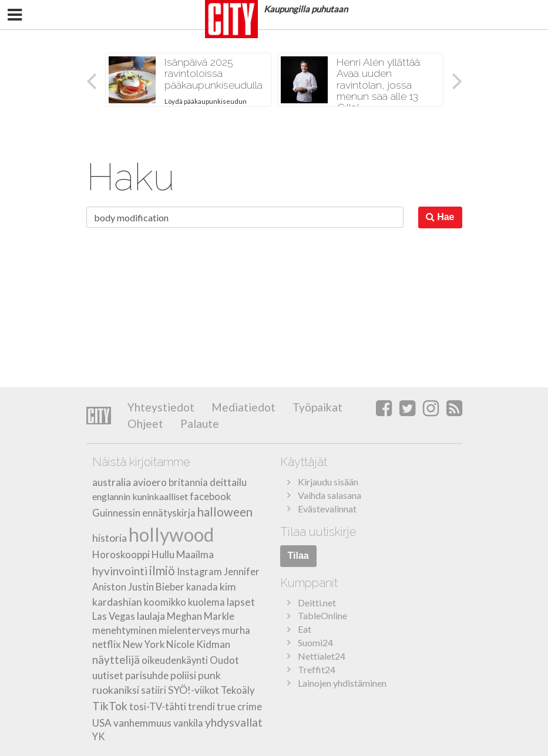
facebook (210, 497)
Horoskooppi (121, 554)
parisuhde (147, 675)
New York (144, 644)
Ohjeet (145, 423)
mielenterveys (189, 630)
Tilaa (298, 556)
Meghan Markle (201, 616)
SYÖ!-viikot (194, 690)
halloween (225, 512)
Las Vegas (114, 616)
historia (110, 538)
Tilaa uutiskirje (318, 532)
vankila (188, 723)
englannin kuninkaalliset (140, 496)
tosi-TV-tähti (158, 707)
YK (99, 737)
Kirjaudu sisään (328, 482)
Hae (440, 217)
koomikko (165, 602)
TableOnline (322, 615)
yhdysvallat (234, 722)
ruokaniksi (116, 690)
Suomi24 (315, 642)
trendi (201, 707)
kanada (202, 587)
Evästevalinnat (327, 509)
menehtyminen (125, 630)
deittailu (228, 482)
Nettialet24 (322, 656)
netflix (107, 644)
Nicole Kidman (198, 644)
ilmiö (162, 571)
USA (102, 723)
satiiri (154, 690)
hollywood (171, 534)
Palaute (199, 423)
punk (209, 675)
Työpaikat (316, 407)
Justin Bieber (156, 587)
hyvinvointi (120, 571)
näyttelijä (116, 659)
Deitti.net (317, 603)
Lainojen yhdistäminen (342, 683)
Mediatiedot (242, 407)
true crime (239, 707)
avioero (150, 482)
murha (236, 630)
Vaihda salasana (330, 495)
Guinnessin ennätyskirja (144, 513)
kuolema (206, 602)
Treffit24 (317, 669)
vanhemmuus (142, 723)
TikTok (110, 706)
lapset (241, 602)
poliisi (183, 675)
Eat (305, 629)
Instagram (199, 572)
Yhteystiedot (161, 407)
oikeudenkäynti (175, 660)
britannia (188, 482)
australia (112, 482)
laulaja (151, 616)
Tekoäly (238, 690)
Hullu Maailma (183, 554)
